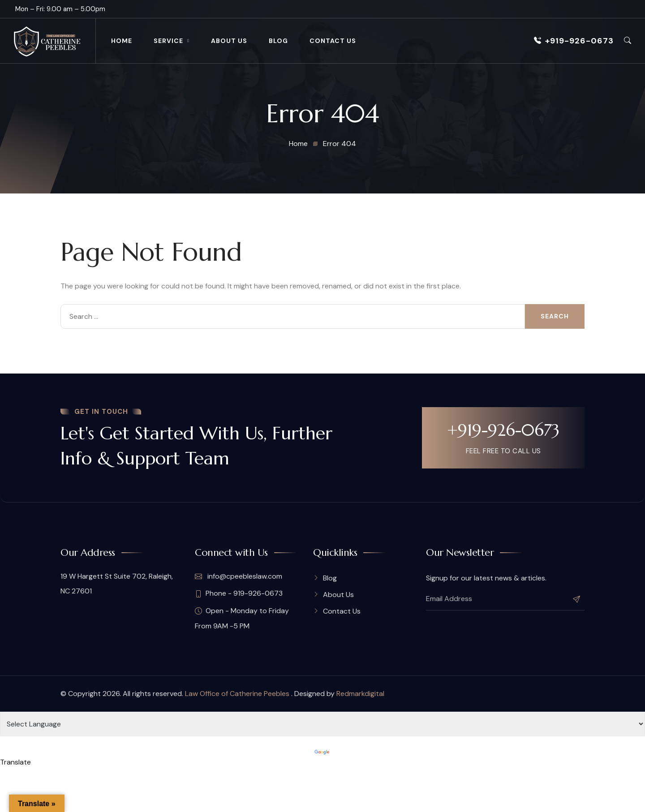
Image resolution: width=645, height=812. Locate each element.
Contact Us (333, 41)
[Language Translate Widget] (322, 724)
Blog (278, 41)
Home (122, 41)
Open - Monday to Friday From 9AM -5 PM (242, 618)
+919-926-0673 (574, 41)
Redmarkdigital (360, 694)
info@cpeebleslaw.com (239, 576)
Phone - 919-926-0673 (239, 593)
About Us (229, 41)
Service (168, 41)
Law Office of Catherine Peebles (238, 694)
